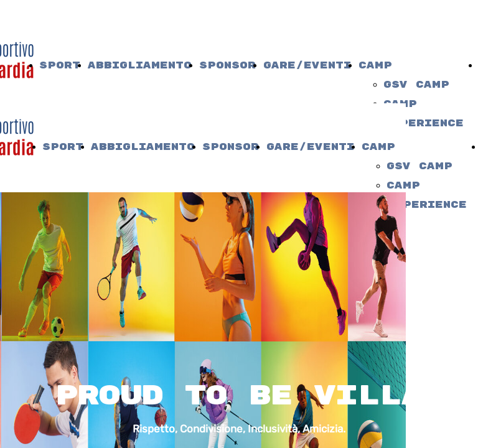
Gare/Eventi (307, 66)
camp (375, 66)
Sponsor (227, 66)
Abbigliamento (140, 66)
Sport (60, 66)
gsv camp (416, 85)
